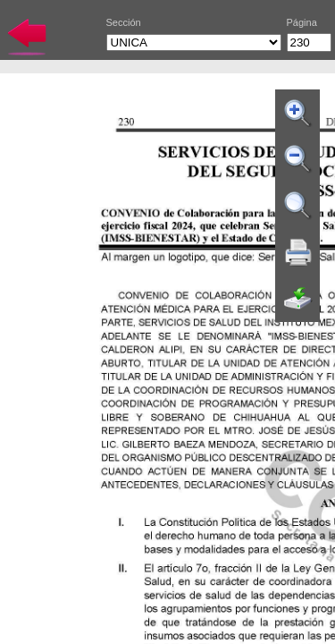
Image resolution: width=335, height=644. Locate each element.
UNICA (194, 42)
